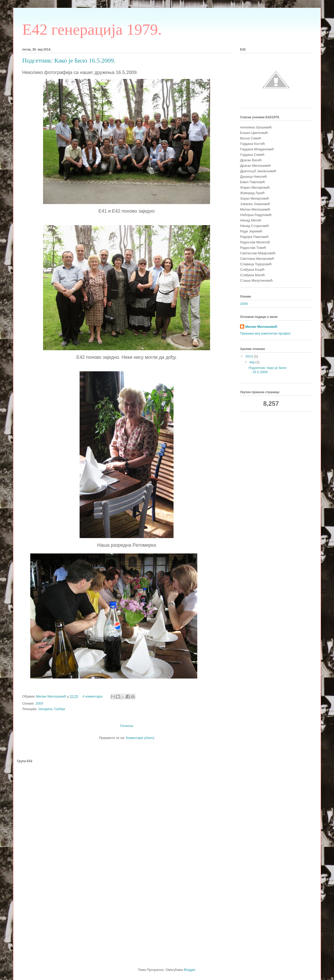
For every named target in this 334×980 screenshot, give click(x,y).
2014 (250, 356)
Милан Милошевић (261, 327)
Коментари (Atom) (140, 738)
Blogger (189, 970)
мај (252, 362)
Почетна (127, 726)
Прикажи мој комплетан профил (265, 333)
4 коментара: (93, 696)
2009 (39, 703)
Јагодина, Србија (52, 709)
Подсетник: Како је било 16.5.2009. (69, 60)
